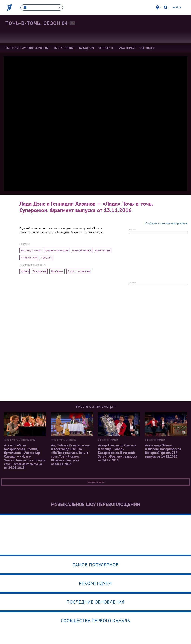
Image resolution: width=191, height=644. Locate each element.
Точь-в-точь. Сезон (37, 23)
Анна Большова (29, 258)
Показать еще (95, 482)
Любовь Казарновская (57, 250)
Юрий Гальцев (103, 250)
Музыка (25, 271)
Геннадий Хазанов (82, 250)
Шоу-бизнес (57, 271)
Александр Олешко (31, 250)
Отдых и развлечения (79, 271)
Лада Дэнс (46, 258)
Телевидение (40, 271)
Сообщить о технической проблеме (166, 223)
